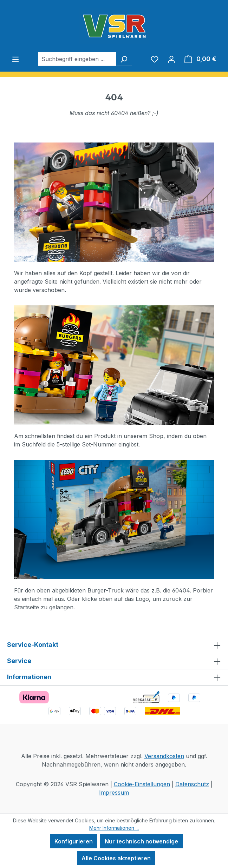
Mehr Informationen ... (114, 828)
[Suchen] (124, 59)
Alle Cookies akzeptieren (116, 858)
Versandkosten (164, 756)
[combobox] (77, 59)
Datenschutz (192, 784)
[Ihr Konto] (171, 59)
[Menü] (15, 59)
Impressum (114, 793)
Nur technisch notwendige (141, 841)
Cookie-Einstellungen (142, 784)
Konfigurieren (74, 841)
